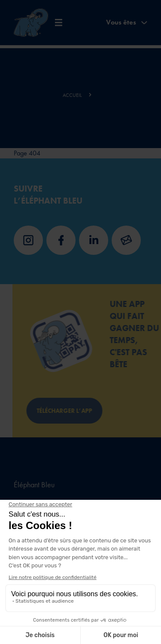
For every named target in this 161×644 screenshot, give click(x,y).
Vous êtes (127, 22)
